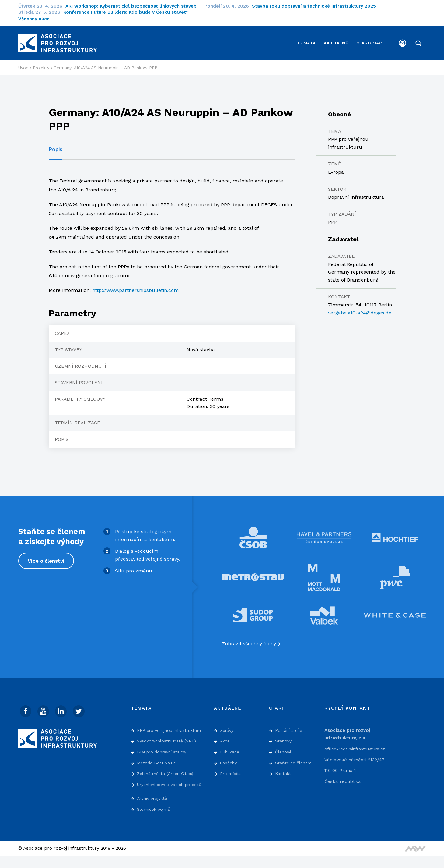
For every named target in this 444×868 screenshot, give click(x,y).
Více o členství (47, 557)
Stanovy (284, 737)
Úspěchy (230, 759)
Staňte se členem (295, 759)
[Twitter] (81, 708)
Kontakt (284, 770)
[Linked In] (62, 708)
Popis (56, 146)
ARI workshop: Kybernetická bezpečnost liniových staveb (135, 6)
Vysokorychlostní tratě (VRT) (169, 745)
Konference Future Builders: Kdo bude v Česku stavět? (130, 12)
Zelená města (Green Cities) (168, 778)
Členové (284, 748)
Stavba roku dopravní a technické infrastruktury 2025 (318, 6)
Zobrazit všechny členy (249, 640)
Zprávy (228, 727)
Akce (225, 737)
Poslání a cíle (290, 727)
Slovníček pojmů (155, 821)
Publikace (231, 748)
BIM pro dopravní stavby (165, 756)
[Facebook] (26, 708)
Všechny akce (34, 19)
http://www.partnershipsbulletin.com (135, 287)
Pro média (231, 770)
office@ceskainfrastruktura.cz (358, 745)
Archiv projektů (154, 810)
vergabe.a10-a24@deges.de (360, 309)
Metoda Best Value (158, 767)
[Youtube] (44, 708)
